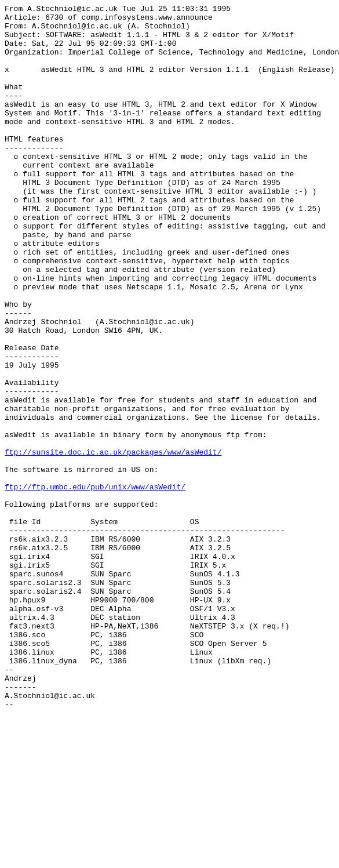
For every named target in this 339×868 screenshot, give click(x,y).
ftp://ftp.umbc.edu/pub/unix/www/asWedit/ (95, 584)
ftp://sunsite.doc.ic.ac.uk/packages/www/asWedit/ (113, 542)
